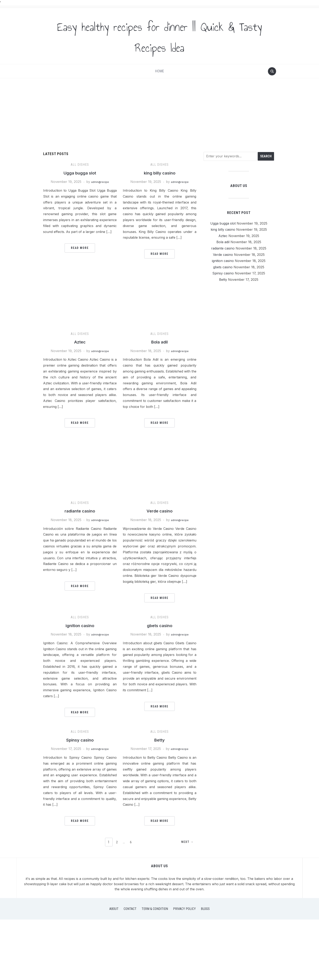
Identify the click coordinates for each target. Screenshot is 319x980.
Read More (80, 248)
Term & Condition (155, 909)
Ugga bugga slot (80, 173)
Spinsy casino (80, 740)
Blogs (205, 909)
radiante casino (80, 511)
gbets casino (159, 625)
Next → (186, 842)
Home (160, 71)
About (114, 909)
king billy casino (160, 173)
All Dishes (80, 165)
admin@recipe (100, 182)
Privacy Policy (184, 909)
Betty (159, 740)
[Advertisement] (160, 115)
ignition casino (80, 625)
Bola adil (160, 342)
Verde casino (159, 511)
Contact (130, 909)
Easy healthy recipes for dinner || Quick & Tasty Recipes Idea (160, 36)
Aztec (80, 342)
